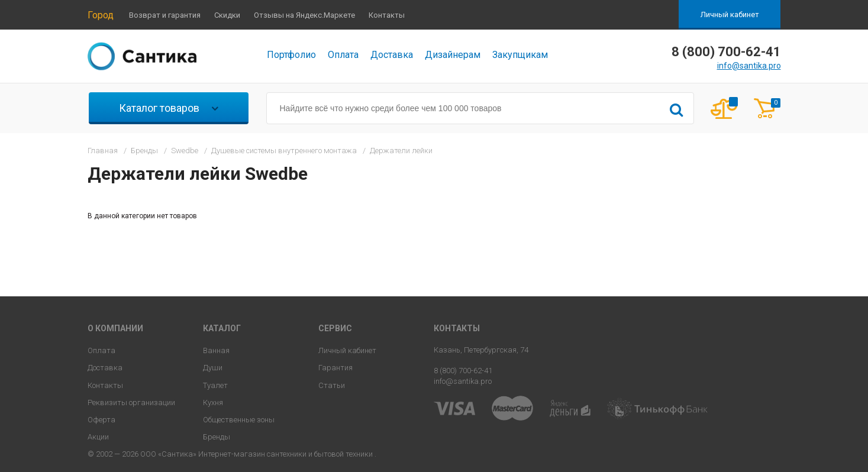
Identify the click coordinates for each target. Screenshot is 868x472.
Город (101, 15)
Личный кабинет (730, 14)
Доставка (392, 55)
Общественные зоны (239, 420)
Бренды (217, 437)
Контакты (387, 15)
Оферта (101, 420)
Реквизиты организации (131, 403)
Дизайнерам (453, 55)
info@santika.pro (749, 66)
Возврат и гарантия (165, 15)
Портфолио (291, 55)
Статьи (332, 385)
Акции (98, 437)
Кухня (213, 403)
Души (213, 368)
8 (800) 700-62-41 (463, 371)
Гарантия (335, 368)
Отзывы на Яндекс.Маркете (304, 15)
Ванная (216, 350)
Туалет (215, 385)
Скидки (227, 15)
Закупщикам (520, 55)
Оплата (343, 55)
